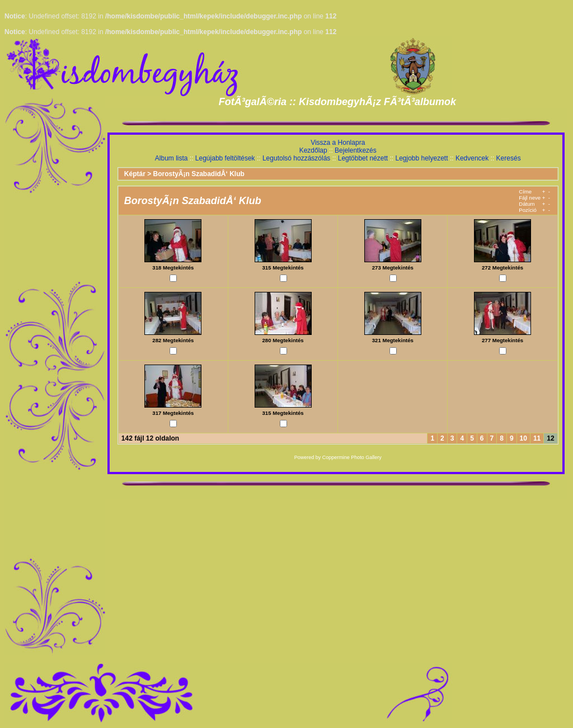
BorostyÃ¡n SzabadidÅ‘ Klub (199, 174)
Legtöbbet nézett (363, 158)
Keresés (509, 158)
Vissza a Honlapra (338, 143)
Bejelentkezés (356, 150)
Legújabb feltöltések (225, 158)
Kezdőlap (313, 150)
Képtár (135, 174)
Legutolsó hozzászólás (296, 158)
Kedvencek (472, 158)
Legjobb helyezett (421, 158)
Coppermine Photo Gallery (352, 457)
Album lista (172, 158)
